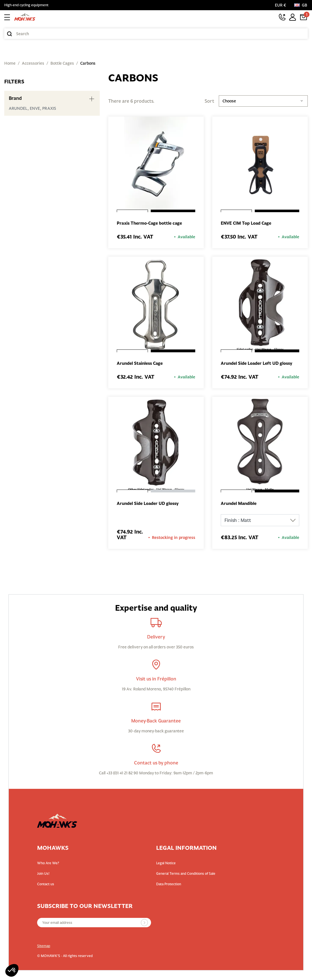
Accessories (33, 63)
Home (10, 63)
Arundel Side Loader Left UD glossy (259, 364)
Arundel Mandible (240, 504)
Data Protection (169, 885)
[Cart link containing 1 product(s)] (303, 17)
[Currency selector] (282, 5)
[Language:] (301, 5)
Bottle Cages (62, 63)
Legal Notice (166, 864)
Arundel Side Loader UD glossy (150, 504)
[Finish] (260, 521)
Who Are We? (48, 864)
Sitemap (44, 947)
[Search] (156, 34)
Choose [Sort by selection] (263, 101)
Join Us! (43, 875)
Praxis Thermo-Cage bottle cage (152, 224)
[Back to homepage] (25, 17)
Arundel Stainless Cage (142, 364)
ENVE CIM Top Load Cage (248, 224)
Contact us (46, 885)
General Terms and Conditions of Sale (186, 875)
